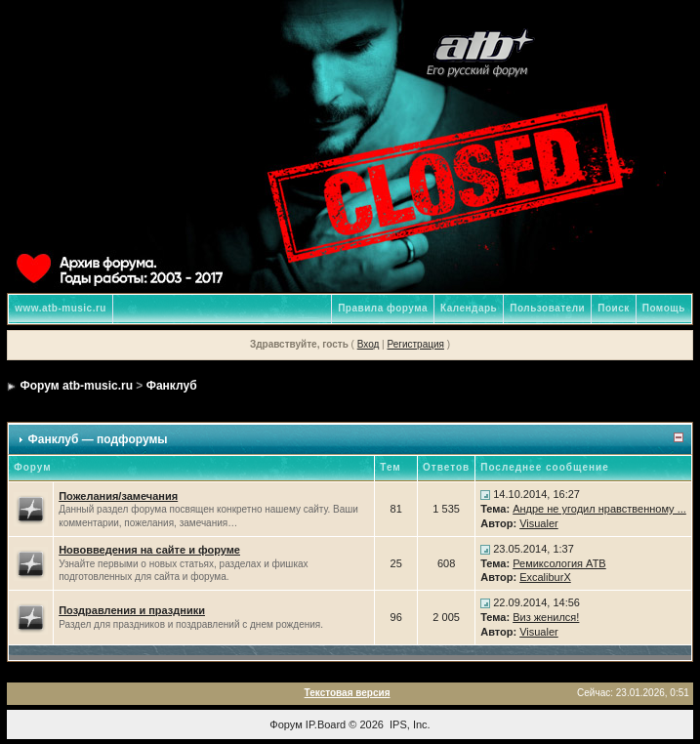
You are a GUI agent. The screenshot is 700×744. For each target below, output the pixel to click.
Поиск (614, 308)
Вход (369, 344)
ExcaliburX (545, 577)
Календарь (469, 308)
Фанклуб (172, 386)
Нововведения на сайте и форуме (149, 550)
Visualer (539, 523)
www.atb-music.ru (61, 308)
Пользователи (547, 308)
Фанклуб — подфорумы (98, 439)
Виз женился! (546, 617)
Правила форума (383, 308)
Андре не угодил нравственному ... (599, 509)
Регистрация (415, 344)
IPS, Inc (409, 724)
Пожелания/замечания (118, 496)
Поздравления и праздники (132, 610)
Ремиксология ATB (559, 563)
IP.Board (326, 724)
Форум (286, 724)
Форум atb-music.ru (77, 386)
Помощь (664, 308)
